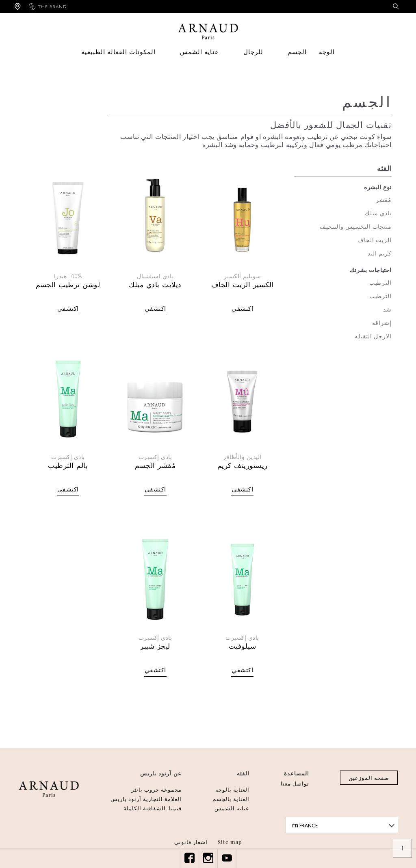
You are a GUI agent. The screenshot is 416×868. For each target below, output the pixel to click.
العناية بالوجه (232, 789)
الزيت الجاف (375, 240)
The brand (48, 7)
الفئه (243, 774)
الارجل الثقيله (373, 337)
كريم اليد (380, 254)
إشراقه (382, 323)
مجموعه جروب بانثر (156, 789)
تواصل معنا (295, 783)
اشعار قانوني (191, 842)
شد (387, 310)
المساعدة (297, 774)
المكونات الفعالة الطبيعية (118, 52)
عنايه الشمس (199, 52)
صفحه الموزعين (369, 778)
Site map (230, 842)
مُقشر (384, 200)
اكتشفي (242, 309)
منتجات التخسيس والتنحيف (356, 227)
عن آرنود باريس (161, 774)
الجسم (297, 52)
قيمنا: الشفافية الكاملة (153, 808)
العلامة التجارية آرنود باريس (146, 799)
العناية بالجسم (231, 799)
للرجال (253, 52)
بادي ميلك (378, 213)
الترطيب (380, 283)
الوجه (327, 52)
